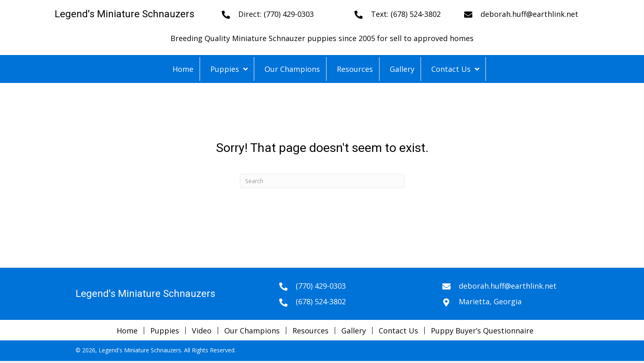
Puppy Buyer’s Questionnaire (482, 331)
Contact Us (398, 331)
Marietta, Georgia (490, 301)
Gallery (354, 331)
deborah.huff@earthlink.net (529, 14)
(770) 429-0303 (289, 14)
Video (202, 331)
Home (127, 331)
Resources (310, 331)
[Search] (322, 181)
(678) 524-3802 (416, 14)
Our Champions (252, 331)
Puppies (165, 331)
